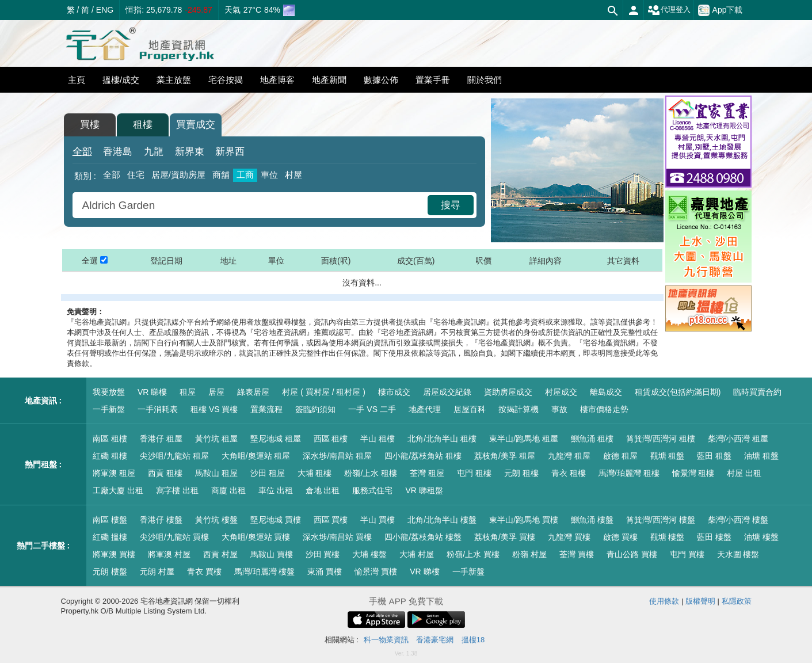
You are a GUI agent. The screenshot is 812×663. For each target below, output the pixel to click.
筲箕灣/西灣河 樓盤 (661, 520)
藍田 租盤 (714, 456)
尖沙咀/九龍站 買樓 (174, 537)
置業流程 (266, 409)
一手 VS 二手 (372, 409)
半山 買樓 (378, 520)
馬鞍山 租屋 (216, 473)
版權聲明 (700, 601)
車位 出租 (276, 490)
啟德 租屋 (620, 456)
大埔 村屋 (417, 554)
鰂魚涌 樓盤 (592, 520)
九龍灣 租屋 (569, 456)
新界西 (230, 152)
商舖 (221, 175)
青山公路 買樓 (632, 554)
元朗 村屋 (157, 571)
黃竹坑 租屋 (216, 439)
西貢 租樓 (165, 473)
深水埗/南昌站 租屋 (337, 456)
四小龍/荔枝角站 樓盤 (423, 537)
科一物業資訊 (386, 640)
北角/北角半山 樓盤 (442, 520)
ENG (105, 10)
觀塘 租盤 (668, 456)
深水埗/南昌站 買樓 (337, 537)
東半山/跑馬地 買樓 (524, 520)
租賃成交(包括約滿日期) (678, 392)
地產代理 (425, 409)
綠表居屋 (253, 392)
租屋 (188, 392)
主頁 (77, 80)
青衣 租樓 (569, 473)
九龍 (154, 152)
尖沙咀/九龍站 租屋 (174, 456)
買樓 (90, 125)
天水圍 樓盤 (738, 554)
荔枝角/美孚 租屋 (505, 456)
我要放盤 (109, 392)
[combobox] (251, 205)
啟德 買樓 (620, 537)
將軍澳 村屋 (169, 554)
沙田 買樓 (323, 554)
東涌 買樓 (325, 571)
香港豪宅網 (435, 640)
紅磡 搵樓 (110, 537)
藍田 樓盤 (714, 537)
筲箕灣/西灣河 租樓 (661, 439)
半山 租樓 (378, 439)
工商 (245, 175)
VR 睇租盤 (424, 490)
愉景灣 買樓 (376, 571)
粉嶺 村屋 (529, 554)
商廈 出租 (228, 490)
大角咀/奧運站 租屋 (256, 456)
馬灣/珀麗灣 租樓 (629, 473)
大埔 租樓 (315, 473)
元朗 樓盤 (110, 571)
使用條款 (664, 601)
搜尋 (451, 205)
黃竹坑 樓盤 (216, 520)
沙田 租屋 (268, 473)
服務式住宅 (372, 490)
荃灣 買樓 (577, 554)
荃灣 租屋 (427, 473)
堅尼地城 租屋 (276, 439)
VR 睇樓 (152, 392)
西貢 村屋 (220, 554)
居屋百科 (470, 409)
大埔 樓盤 (369, 554)
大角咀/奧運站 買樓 (256, 537)
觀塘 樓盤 (668, 537)
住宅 (136, 175)
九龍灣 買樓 (569, 537)
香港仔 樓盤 (161, 520)
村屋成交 (561, 392)
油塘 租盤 (761, 456)
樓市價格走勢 (604, 409)
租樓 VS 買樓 (214, 409)
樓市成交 (394, 392)
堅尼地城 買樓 (276, 520)
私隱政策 (737, 601)
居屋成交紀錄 (447, 392)
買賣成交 (196, 125)
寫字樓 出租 (177, 490)
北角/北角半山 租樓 (442, 439)
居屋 (216, 392)
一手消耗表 (158, 409)
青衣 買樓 (204, 571)
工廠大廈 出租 (118, 490)
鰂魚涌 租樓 (592, 439)
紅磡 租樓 (110, 456)
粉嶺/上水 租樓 (371, 473)
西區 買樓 (331, 520)
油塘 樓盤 (761, 537)
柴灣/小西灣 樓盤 (738, 520)
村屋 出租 (744, 473)
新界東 (190, 152)
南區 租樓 (110, 439)
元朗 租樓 (521, 473)
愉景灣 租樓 (693, 473)
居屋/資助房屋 (178, 175)
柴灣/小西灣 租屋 (738, 439)
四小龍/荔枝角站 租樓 (423, 456)
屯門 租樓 (474, 473)
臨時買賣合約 (757, 392)
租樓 (143, 125)
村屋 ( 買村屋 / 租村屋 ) (324, 392)
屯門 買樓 (687, 554)
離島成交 (606, 392)
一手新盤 (109, 409)
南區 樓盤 (110, 520)
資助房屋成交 (508, 392)
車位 (269, 175)
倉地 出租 (323, 490)
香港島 (118, 152)
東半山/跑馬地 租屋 (524, 439)
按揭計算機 (519, 409)
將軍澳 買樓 (114, 554)
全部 (82, 152)
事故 (559, 409)
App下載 (720, 10)
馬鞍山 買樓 (272, 554)
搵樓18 (473, 640)
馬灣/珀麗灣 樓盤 (265, 571)
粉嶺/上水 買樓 (473, 554)
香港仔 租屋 (161, 439)
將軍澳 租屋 (114, 473)
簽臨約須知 (315, 409)
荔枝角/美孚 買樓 (505, 537)
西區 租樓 (331, 439)
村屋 (293, 175)
